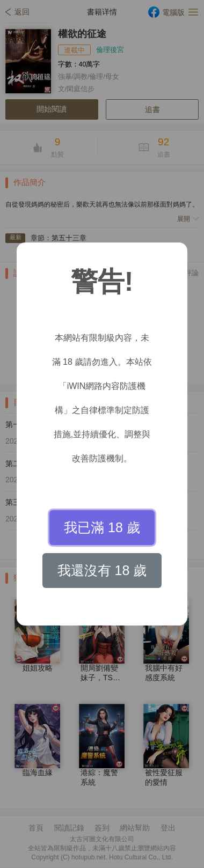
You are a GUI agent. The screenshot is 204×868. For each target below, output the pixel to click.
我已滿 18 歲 (102, 527)
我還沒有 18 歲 (102, 570)
